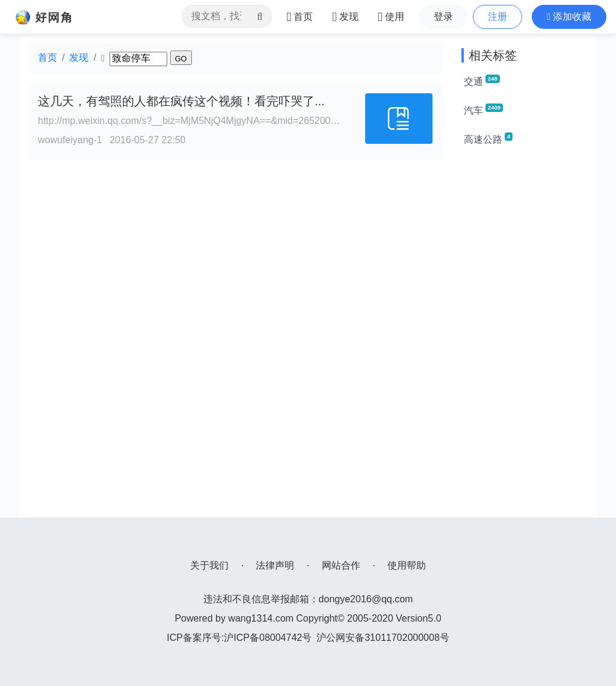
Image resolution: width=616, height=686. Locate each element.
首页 (48, 57)
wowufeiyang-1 (70, 140)
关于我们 (209, 565)
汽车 (483, 110)
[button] (569, 17)
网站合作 (341, 565)
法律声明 (275, 565)
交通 (482, 81)
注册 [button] (497, 17)
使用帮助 (407, 565)
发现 (79, 57)
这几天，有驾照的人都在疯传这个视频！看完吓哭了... (181, 101)
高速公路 (488, 138)
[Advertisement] (525, 337)
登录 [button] (443, 17)
